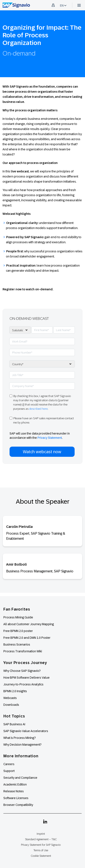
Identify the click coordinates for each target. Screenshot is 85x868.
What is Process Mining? (20, 738)
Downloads (11, 705)
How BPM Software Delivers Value (26, 678)
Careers (9, 764)
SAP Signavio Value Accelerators (26, 731)
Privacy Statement (50, 438)
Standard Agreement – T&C (41, 839)
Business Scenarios (17, 644)
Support (9, 771)
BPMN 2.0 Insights (15, 691)
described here (38, 409)
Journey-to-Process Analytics (24, 684)
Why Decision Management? (22, 745)
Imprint (41, 834)
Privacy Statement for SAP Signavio (41, 845)
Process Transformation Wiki (23, 651)
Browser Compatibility (18, 805)
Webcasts (10, 698)
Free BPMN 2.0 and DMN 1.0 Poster (27, 638)
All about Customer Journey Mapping (29, 624)
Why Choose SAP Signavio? (22, 671)
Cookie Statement (41, 856)
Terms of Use (41, 850)
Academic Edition (15, 784)
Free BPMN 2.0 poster (18, 631)
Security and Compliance (20, 778)
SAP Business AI (14, 724)
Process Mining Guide (18, 617)
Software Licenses (16, 798)
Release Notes (14, 791)
